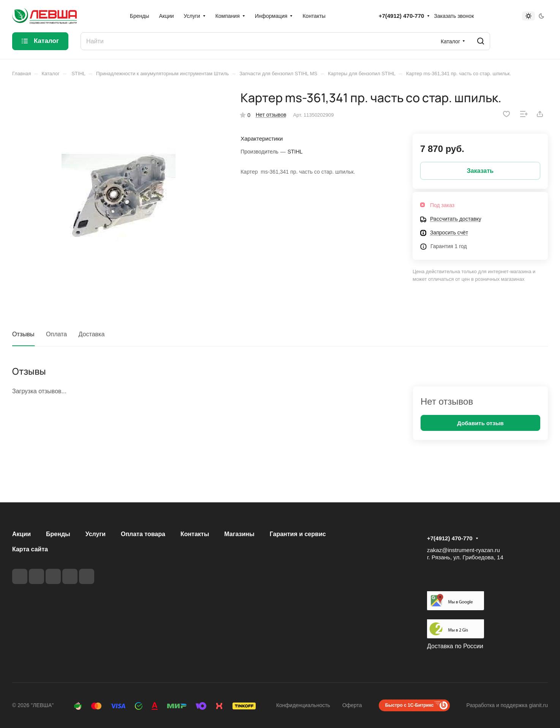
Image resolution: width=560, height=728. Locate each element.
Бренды (58, 534)
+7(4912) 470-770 (402, 16)
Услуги (96, 534)
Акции (21, 534)
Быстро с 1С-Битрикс (410, 705)
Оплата (56, 334)
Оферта (352, 705)
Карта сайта (30, 549)
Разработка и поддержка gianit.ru (507, 705)
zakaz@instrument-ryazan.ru (464, 550)
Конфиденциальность (303, 705)
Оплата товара (143, 534)
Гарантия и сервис (298, 534)
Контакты (195, 534)
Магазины (239, 534)
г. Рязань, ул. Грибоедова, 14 (465, 557)
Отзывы (23, 334)
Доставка (92, 334)
